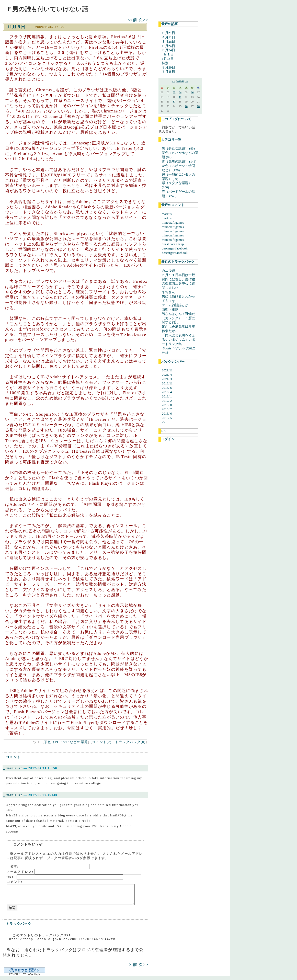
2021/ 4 (167, 375)
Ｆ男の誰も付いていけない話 (47, 9)
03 (174, 92)
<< (174, 81)
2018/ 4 (167, 392)
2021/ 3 (167, 379)
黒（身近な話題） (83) (178, 148)
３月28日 (168, 42)
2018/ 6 (167, 388)
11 (180, 97)
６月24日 (168, 50)
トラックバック (19, 924)
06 (192, 92)
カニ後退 (168, 271)
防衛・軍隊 (170, 309)
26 (186, 106)
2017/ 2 (167, 401)
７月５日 (168, 72)
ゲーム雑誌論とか (175, 305)
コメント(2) (102, 742)
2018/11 (167, 383)
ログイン (168, 439)
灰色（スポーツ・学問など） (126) (178, 168)
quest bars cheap (173, 244)
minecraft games (173, 223)
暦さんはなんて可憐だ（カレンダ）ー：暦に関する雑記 (178, 318)
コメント (13, 757)
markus (167, 214)
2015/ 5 (167, 418)
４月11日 (168, 37)
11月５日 (17, 27)
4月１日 (168, 54)
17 (174, 102)
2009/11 (180, 81)
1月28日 (168, 59)
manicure (14, 768)
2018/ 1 (167, 396)
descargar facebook (175, 248)
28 (198, 106)
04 (180, 92)
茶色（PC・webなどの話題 (66, 742)
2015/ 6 (167, 413)
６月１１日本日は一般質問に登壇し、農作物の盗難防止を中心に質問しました (178, 281)
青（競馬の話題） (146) (179, 161)
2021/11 (167, 370)
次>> (143, 20)
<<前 (133, 20)
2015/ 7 (167, 409)
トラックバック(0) (130, 742)
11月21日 (168, 33)
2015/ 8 (167, 405)
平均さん (168, 292)
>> (186, 81)
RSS (164, 431)
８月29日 (168, 67)
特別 (165, 63)
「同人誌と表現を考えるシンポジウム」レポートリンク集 (178, 340)
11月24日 (168, 46)
